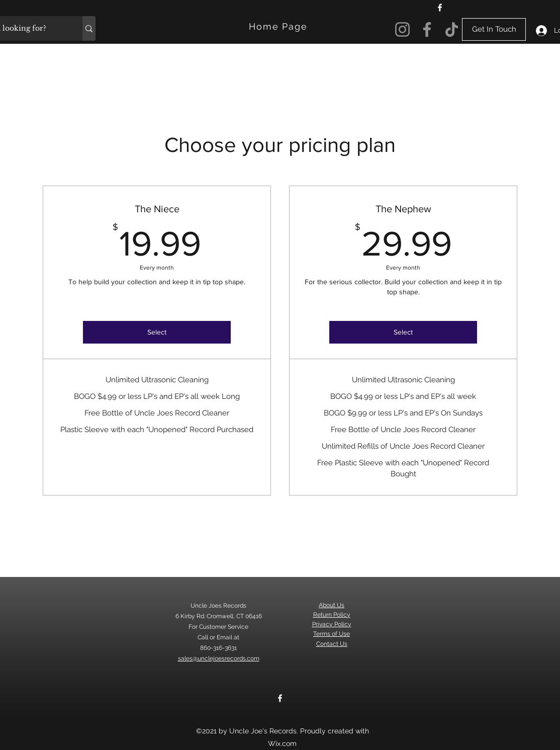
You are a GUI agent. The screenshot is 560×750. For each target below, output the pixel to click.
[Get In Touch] (494, 29)
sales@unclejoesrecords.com (219, 658)
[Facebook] (440, 8)
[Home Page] (279, 26)
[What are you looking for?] (89, 28)
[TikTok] (452, 29)
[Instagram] (402, 29)
